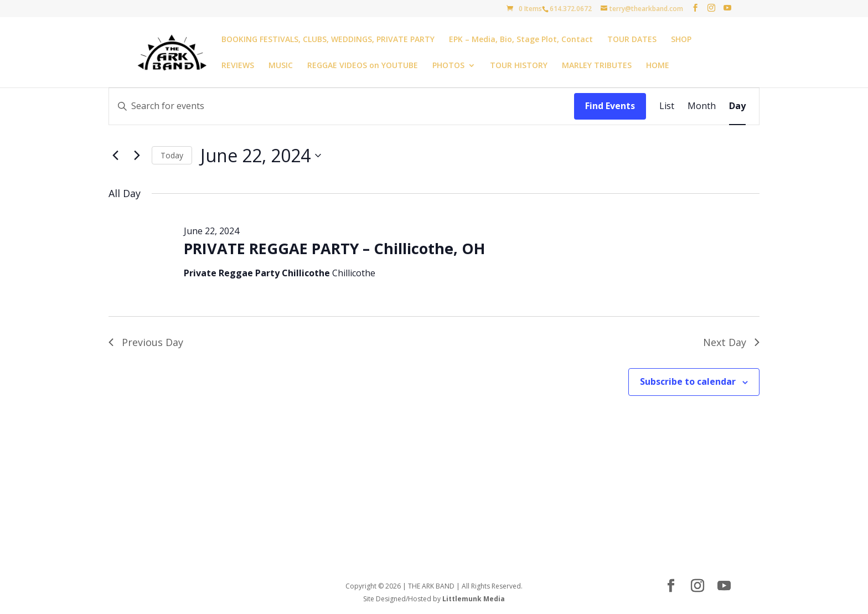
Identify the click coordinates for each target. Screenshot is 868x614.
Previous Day (146, 342)
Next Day (731, 342)
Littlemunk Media (474, 599)
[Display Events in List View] (667, 106)
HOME (658, 66)
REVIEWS (238, 66)
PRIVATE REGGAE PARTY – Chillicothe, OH (334, 248)
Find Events (610, 106)
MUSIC (281, 66)
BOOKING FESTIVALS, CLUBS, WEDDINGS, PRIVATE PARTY (328, 40)
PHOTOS (448, 66)
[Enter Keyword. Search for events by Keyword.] (342, 106)
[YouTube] (727, 8)
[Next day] (137, 156)
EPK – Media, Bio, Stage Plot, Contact (521, 40)
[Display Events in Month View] (702, 106)
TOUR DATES (632, 40)
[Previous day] (115, 156)
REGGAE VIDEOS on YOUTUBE (363, 66)
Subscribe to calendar (688, 381)
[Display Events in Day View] (737, 106)
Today (172, 155)
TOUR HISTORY (519, 66)
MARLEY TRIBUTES (597, 66)
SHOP (681, 40)
